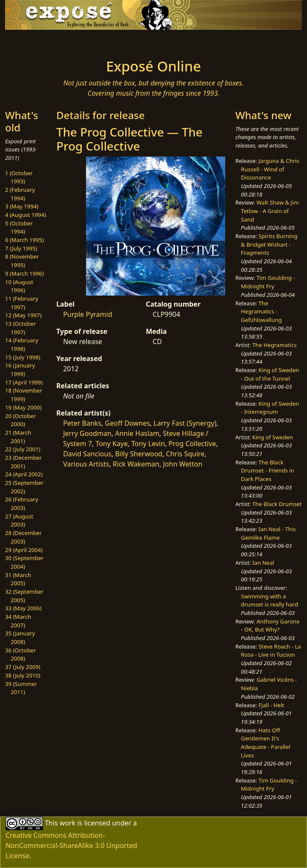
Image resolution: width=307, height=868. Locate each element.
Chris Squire (185, 454)
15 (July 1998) (23, 357)
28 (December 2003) (23, 537)
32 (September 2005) (24, 596)
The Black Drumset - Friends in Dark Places (268, 471)
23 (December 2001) (23, 462)
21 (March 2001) (18, 437)
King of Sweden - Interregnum (270, 408)
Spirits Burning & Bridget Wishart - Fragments (269, 244)
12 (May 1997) (23, 315)
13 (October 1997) (20, 328)
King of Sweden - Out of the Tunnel (270, 374)
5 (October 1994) (19, 228)
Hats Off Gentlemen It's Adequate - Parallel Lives (266, 743)
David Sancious (87, 454)
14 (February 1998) (22, 344)
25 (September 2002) (24, 487)
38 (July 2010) (23, 675)
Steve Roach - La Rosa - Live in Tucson (271, 651)
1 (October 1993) (19, 177)
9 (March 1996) (24, 273)
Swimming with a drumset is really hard (270, 600)
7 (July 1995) (21, 248)
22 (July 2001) (23, 449)
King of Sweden (273, 437)
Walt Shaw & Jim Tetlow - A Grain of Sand (270, 211)
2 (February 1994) (20, 194)
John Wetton (183, 464)
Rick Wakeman (136, 464)
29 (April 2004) (24, 550)
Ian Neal (263, 563)
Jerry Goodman (87, 433)
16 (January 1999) (20, 370)
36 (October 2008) (20, 655)
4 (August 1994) (26, 215)
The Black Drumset (277, 504)
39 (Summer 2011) (21, 688)
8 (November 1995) (22, 261)
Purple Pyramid (88, 314)
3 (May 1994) (22, 206)
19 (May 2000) (23, 407)
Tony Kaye (112, 444)
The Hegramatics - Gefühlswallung (261, 312)
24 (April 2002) (24, 474)
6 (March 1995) (24, 240)
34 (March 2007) (18, 621)
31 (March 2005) (18, 579)
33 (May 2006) (23, 608)
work (67, 823)
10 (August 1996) (19, 286)
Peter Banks (82, 423)
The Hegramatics (275, 345)
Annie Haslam (137, 433)
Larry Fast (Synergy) (185, 423)
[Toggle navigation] (61, 42)
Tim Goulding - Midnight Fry (268, 282)
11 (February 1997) (22, 303)
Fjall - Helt (271, 705)
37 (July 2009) (23, 667)
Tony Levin (148, 444)
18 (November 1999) (24, 395)
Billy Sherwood (139, 454)
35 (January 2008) (20, 637)
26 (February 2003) (22, 504)
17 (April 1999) (24, 382)
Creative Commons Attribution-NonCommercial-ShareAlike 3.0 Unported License (71, 845)
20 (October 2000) (20, 420)
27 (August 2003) (19, 521)
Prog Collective (192, 444)
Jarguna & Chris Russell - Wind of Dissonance (270, 169)
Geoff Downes (127, 423)
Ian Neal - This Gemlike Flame (268, 533)
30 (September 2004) (24, 562)
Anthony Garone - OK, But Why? (270, 626)
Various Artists (86, 464)
